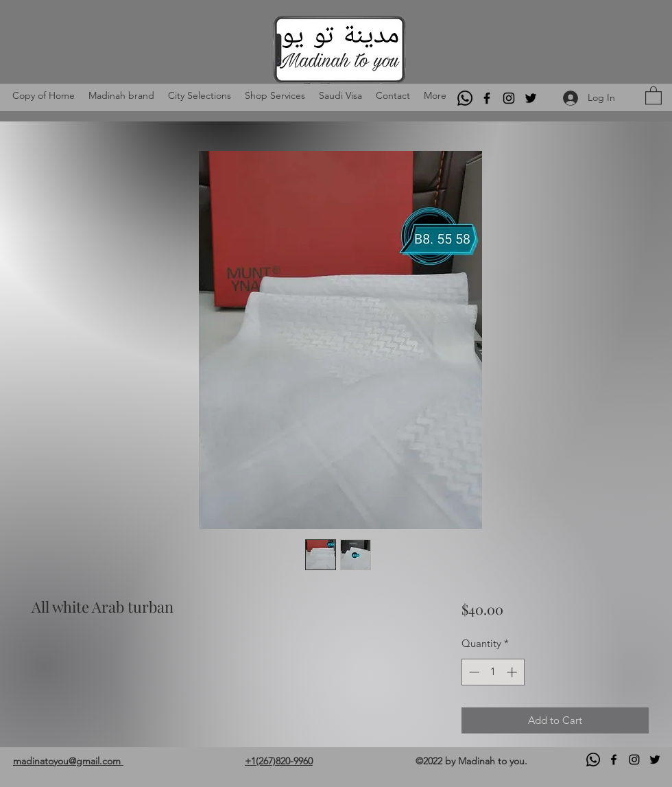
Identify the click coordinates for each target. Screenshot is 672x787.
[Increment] (513, 672)
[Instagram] (509, 98)
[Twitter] (531, 98)
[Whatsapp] (465, 98)
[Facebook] (487, 98)
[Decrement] (473, 672)
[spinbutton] (493, 672)
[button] (653, 95)
